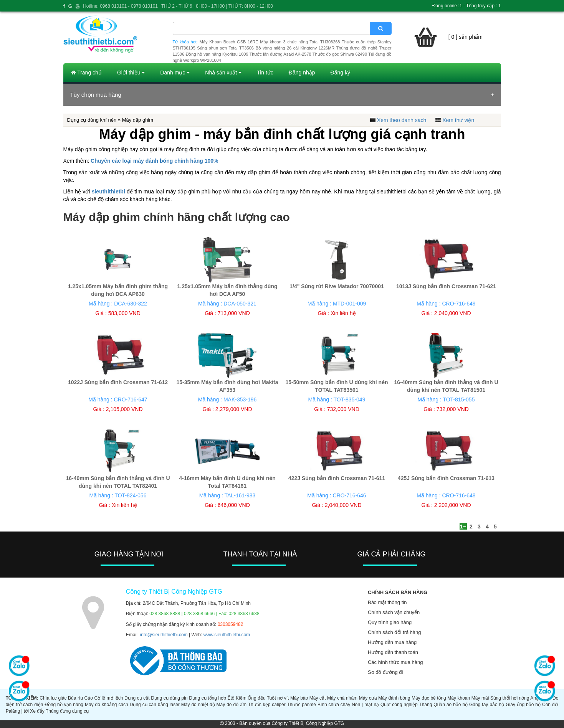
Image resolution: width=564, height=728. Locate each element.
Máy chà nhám (342, 698)
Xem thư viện (458, 120)
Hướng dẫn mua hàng (392, 642)
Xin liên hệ (343, 313)
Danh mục (175, 73)
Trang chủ (86, 73)
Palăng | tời (17, 711)
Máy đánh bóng (394, 698)
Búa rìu (75, 698)
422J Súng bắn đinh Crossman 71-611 (337, 478)
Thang (425, 705)
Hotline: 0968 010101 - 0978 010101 (120, 6)
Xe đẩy (37, 711)
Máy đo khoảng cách (107, 705)
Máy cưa (368, 698)
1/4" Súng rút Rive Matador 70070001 (337, 286)
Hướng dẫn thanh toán (393, 652)
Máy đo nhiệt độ (198, 705)
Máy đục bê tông (429, 698)
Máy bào (299, 698)
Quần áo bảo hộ (451, 705)
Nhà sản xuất (223, 73)
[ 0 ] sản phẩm (466, 37)
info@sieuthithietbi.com (164, 635)
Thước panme (301, 705)
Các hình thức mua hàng (395, 662)
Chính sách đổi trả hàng (394, 632)
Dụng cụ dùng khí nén (92, 120)
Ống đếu (256, 698)
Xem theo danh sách (402, 120)
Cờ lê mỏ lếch (108, 698)
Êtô (231, 698)
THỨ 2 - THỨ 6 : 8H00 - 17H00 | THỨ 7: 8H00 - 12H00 (217, 6)
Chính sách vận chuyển (394, 612)
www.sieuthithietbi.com (227, 635)
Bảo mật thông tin (387, 602)
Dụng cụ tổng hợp (208, 698)
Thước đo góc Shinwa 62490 (340, 54)
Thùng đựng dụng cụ (67, 711)
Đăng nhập (302, 73)
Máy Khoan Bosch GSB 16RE (229, 42)
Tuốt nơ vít (278, 698)
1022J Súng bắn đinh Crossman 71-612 (118, 382)
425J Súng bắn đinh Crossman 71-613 (446, 478)
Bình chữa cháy (334, 705)
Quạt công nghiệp (399, 705)
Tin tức (265, 73)
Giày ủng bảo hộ (523, 705)
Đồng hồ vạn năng (64, 705)
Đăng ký (340, 73)
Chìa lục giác (53, 698)
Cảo (89, 698)
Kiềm (241, 698)
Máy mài (480, 698)
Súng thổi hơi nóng (510, 698)
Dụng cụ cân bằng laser (155, 705)
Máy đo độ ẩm (232, 705)
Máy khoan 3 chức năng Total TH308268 (300, 42)
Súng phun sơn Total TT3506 (225, 48)
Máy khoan (459, 698)
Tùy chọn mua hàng (96, 95)
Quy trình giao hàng (390, 622)
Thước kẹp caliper (267, 705)
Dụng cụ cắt (137, 698)
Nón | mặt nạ (365, 705)
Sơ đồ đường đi (385, 672)
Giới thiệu (131, 73)
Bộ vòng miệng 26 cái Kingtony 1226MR (295, 48)
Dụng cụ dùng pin (169, 698)
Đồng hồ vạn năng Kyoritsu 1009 (217, 54)
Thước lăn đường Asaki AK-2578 (280, 54)
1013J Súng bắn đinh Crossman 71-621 (446, 286)
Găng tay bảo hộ (487, 705)
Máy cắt (318, 698)
